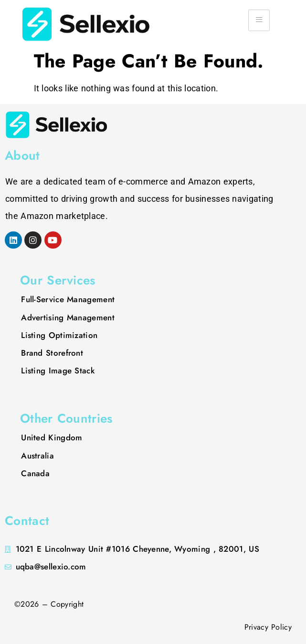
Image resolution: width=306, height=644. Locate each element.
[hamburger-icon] (259, 20)
